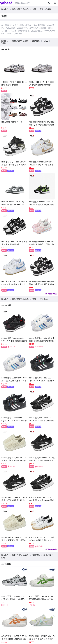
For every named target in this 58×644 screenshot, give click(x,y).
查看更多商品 (51, 294)
